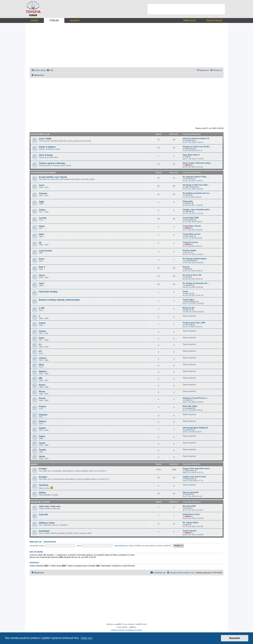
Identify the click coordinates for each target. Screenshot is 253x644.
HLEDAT (75, 20)
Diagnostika (188, 201)
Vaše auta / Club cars (50, 506)
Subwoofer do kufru (191, 514)
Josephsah (190, 140)
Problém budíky (190, 250)
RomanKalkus (191, 302)
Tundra (43, 450)
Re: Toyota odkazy (191, 522)
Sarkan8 (189, 285)
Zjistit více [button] (87, 638)
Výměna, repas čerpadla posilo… (197, 209)
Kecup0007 (190, 220)
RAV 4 (42, 267)
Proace (43, 406)
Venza (42, 456)
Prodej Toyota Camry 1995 (194, 323)
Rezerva (186, 267)
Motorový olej (189, 308)
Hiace (42, 226)
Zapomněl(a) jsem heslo (124, 546)
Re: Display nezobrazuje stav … (196, 283)
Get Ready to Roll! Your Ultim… (196, 185)
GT (40, 351)
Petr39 (188, 195)
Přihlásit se (36, 542)
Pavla (187, 277)
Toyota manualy (190, 531)
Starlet (42, 428)
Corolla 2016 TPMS (191, 218)
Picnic (42, 392)
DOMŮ (35, 20)
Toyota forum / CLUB (40, 134)
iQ (40, 242)
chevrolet (189, 325)
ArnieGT (189, 494)
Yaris (42, 283)
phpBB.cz (133, 627)
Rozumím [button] (235, 638)
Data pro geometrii (191, 492)
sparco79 (189, 430)
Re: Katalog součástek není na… (197, 193)
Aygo (42, 202)
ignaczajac (189, 236)
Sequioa (43, 415)
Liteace (43, 358)
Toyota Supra (188, 300)
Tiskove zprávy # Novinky (52, 163)
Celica (42, 210)
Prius (42, 259)
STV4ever (189, 179)
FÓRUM (54, 20)
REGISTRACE (214, 20)
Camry (42, 323)
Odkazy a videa (47, 523)
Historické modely (48, 292)
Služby (42, 493)
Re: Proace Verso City (192, 275)
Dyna (42, 338)
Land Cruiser (46, 251)
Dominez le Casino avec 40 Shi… (197, 147)
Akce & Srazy (46, 155)
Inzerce (34, 464)
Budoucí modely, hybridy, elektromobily (59, 300)
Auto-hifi (43, 515)
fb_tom (188, 252)
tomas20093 (190, 261)
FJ (40, 345)
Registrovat (50, 542)
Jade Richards (191, 187)
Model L (43, 371)
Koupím (43, 477)
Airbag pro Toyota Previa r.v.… (196, 398)
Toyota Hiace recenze (192, 226)
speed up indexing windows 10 (196, 138)
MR (41, 378)
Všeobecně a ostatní (40, 502)
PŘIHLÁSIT (190, 20)
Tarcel (42, 443)
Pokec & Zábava (47, 147)
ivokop (188, 400)
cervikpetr (189, 408)
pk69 (187, 524)
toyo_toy (189, 293)
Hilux (42, 234)
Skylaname (190, 149)
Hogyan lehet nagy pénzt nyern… (197, 468)
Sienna (42, 421)
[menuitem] (50, 70)
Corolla (43, 218)
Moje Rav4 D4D (189, 506)
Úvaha (185, 291)
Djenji (187, 269)
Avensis (43, 193)
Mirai (42, 365)
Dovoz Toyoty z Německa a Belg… (197, 163)
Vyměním (44, 485)
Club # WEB (45, 139)
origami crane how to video (194, 477)
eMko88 (188, 211)
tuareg (188, 508)
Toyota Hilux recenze (192, 234)
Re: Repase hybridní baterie (195, 259)
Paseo (42, 385)
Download (44, 531)
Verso (42, 275)
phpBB (118, 624)
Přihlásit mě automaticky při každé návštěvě (154, 546)
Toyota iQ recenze (190, 242)
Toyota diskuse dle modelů (43, 173)
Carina (42, 331)
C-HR (42, 308)
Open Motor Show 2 (191, 155)
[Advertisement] (186, 9)
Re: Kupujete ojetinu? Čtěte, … (196, 177)
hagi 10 (188, 310)
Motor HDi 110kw (190, 406)
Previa (42, 398)
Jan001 (188, 203)
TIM (187, 157)
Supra (42, 436)
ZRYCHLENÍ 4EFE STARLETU (195, 428)
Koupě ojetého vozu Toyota (53, 177)
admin (188, 165)
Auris (42, 185)
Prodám (43, 469)
